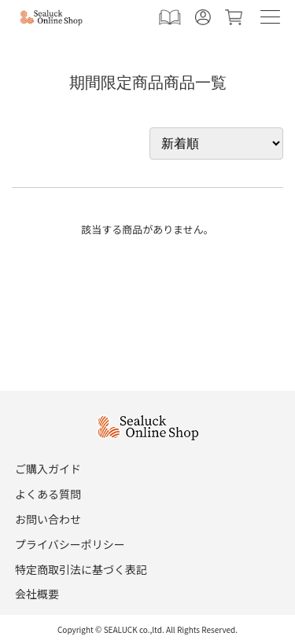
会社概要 (37, 594)
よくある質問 (48, 494)
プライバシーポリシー (70, 544)
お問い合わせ (48, 519)
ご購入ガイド (48, 469)
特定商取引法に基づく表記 (81, 569)
